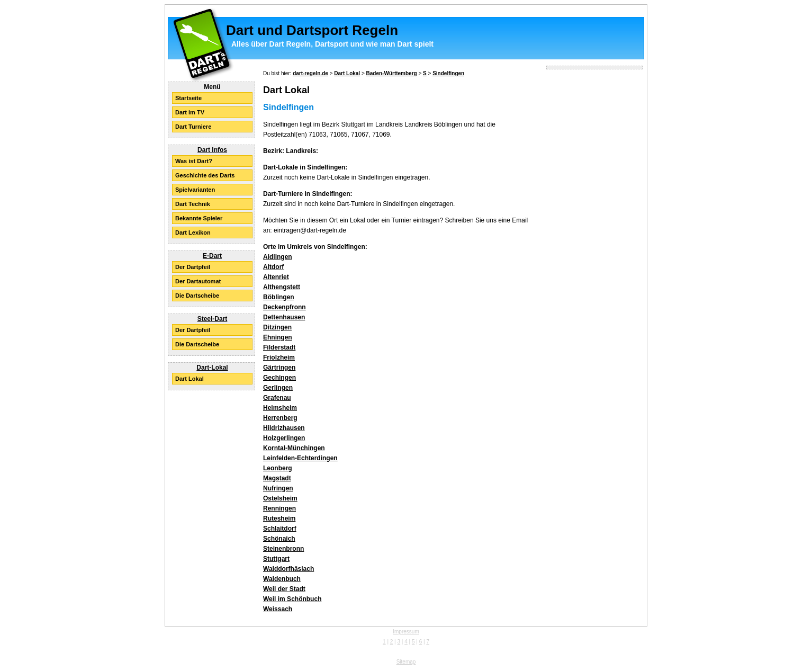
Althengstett (282, 287)
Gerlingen (278, 388)
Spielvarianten (195, 190)
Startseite (188, 98)
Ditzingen (277, 327)
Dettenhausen (284, 317)
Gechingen (279, 378)
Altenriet (276, 277)
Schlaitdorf (280, 529)
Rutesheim (279, 518)
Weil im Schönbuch (292, 599)
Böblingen (279, 297)
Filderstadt (279, 347)
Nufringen (278, 488)
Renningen (279, 508)
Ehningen (278, 337)
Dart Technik (193, 204)
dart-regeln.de (310, 73)
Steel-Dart (213, 319)
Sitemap (406, 662)
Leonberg (278, 468)
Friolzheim (279, 357)
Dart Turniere (193, 127)
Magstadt (277, 478)
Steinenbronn (283, 549)
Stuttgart (276, 559)
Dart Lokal (190, 379)
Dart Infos (212, 150)
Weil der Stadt (284, 589)
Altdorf (273, 267)
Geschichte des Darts (205, 175)
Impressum (406, 632)
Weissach (278, 609)
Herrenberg (280, 418)
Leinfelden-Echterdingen (300, 458)
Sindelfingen (448, 73)
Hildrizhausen (284, 428)
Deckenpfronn (285, 307)
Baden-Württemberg (392, 73)
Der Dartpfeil (193, 267)
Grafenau (277, 398)
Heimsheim (280, 408)
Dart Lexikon (193, 232)
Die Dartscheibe (197, 296)
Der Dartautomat (198, 281)
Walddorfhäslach (288, 569)
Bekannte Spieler (199, 218)
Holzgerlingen (284, 438)
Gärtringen (279, 368)
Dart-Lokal (212, 368)
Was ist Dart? (194, 161)
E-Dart (212, 256)
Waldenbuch (282, 579)
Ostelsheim (280, 498)
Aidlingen (278, 257)
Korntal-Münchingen (294, 448)
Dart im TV (190, 112)
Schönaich (279, 539)
